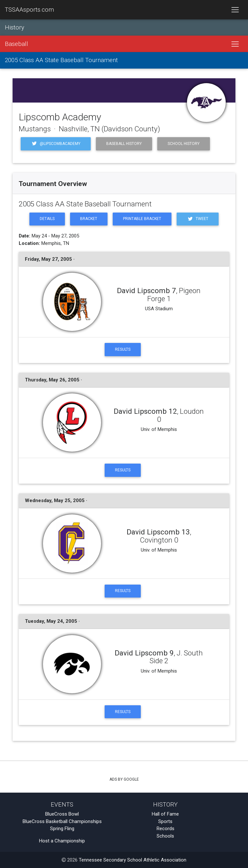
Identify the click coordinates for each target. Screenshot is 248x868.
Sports (165, 821)
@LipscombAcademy (56, 143)
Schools (165, 836)
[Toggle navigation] (235, 10)
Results (123, 349)
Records (165, 829)
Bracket (89, 219)
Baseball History (124, 144)
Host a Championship (62, 841)
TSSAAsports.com (29, 10)
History (15, 27)
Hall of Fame (165, 814)
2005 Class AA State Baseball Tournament (61, 60)
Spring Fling (62, 829)
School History (184, 144)
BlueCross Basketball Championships (62, 821)
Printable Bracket (142, 219)
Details (47, 219)
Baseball (16, 44)
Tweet (198, 219)
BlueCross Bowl (62, 814)
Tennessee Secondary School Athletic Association (133, 860)
